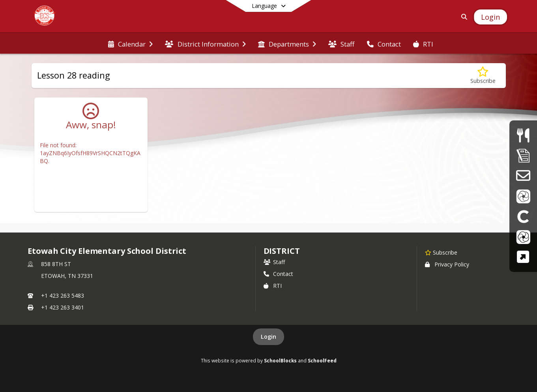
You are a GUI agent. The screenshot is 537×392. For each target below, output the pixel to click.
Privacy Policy (447, 264)
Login (268, 337)
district (282, 251)
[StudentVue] (523, 237)
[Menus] (523, 135)
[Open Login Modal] (490, 17)
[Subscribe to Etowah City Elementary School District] (441, 252)
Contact (278, 274)
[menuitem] (130, 43)
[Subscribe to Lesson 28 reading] (483, 76)
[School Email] (523, 175)
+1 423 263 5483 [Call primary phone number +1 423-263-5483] (63, 295)
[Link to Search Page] (463, 17)
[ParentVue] (523, 196)
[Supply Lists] (523, 155)
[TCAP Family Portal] (523, 257)
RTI (273, 286)
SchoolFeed (322, 360)
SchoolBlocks (280, 360)
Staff (274, 262)
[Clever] (523, 216)
